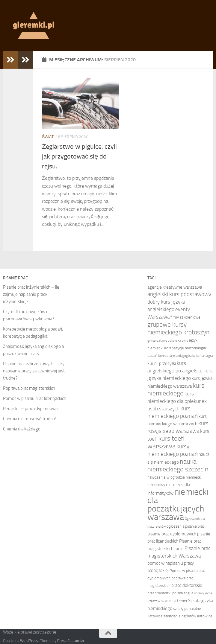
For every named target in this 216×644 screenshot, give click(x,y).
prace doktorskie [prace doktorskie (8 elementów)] (187, 585)
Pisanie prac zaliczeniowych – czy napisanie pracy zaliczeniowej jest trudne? (34, 371)
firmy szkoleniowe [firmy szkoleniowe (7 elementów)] (185, 317)
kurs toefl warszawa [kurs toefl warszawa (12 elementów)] (166, 442)
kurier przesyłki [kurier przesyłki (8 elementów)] (161, 363)
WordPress (29, 641)
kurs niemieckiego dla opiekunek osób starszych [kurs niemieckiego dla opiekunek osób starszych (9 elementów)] (177, 401)
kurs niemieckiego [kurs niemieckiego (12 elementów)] (176, 389)
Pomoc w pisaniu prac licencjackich (35, 398)
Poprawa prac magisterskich (29, 388)
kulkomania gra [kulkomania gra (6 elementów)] (203, 356)
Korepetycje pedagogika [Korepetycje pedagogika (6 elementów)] (175, 356)
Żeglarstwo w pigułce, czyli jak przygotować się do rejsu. (79, 156)
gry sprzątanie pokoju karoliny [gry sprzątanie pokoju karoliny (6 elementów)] (168, 341)
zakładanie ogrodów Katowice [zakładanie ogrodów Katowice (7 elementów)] (188, 616)
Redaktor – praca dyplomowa (30, 409)
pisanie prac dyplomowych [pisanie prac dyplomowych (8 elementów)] (172, 534)
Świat (48, 137)
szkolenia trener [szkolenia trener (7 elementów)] (174, 601)
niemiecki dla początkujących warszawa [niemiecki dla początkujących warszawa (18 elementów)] (178, 504)
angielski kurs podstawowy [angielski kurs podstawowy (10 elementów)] (179, 294)
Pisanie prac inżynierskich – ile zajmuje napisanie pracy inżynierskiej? (31, 294)
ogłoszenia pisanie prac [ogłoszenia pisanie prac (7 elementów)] (186, 526)
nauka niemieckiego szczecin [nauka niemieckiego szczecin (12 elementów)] (178, 465)
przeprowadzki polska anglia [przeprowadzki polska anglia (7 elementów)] (170, 593)
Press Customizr (71, 641)
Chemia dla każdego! (22, 429)
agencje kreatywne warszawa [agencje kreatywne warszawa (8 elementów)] (175, 287)
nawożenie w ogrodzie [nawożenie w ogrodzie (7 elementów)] (166, 477)
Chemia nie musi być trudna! (30, 419)
